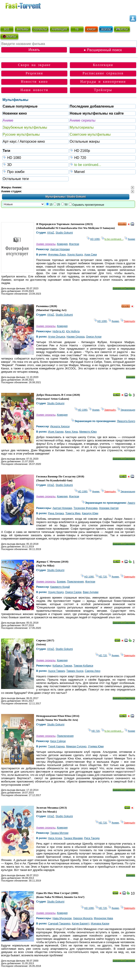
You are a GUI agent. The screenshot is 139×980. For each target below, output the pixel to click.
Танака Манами (73, 838)
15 (51, 205)
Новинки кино (15, 113)
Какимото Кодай (60, 587)
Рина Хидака (56, 513)
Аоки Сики (90, 255)
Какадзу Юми (90, 513)
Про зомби (36, 172)
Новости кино (34, 82)
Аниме (8, 120)
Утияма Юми (96, 746)
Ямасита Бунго (126, 421)
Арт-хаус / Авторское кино (24, 141)
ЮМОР (91, 29)
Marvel (103, 172)
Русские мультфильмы (21, 134)
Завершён (128, 321)
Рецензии (34, 73)
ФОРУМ (106, 29)
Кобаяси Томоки (62, 666)
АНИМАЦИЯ (59, 29)
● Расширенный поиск (103, 50)
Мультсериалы (82, 127)
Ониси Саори (73, 592)
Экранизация (126, 410)
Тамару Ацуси (75, 671)
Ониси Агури (94, 337)
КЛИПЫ (9, 36)
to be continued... (103, 165)
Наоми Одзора (76, 337)
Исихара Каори (100, 924)
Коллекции (103, 65)
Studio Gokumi (64, 233)
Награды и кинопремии (103, 82)
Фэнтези (74, 244)
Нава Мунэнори (62, 918)
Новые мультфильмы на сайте (97, 113)
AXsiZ (51, 233)
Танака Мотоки (59, 833)
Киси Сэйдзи (58, 741)
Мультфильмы (15, 100)
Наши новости (34, 90)
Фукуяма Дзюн (57, 255)
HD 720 (103, 157)
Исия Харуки (56, 432)
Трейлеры (103, 90)
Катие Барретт (81, 924)
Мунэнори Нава (103, 918)
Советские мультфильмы (90, 134)
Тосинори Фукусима (86, 508)
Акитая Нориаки (60, 249)
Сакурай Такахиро (59, 924)
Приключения (75, 582)
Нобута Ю (58, 331)
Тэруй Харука (56, 746)
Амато (131, 503)
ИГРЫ (122, 29)
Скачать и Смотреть (124, 288)
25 (58, 205)
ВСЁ (7, 29)
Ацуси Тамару (56, 671)
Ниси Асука (55, 838)
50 (66, 205)
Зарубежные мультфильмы (25, 127)
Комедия (62, 244)
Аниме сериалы (83, 120)
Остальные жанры (85, 141)
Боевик (61, 582)
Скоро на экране (34, 65)
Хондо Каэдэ (75, 255)
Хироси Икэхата (83, 918)
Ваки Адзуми (91, 592)
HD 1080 (36, 157)
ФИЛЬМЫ (23, 29)
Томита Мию (73, 513)
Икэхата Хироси (60, 426)
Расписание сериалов (103, 73)
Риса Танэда (92, 838)
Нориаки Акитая (109, 508)
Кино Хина (71, 432)
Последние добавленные (92, 106)
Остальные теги (16, 179)
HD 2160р (103, 150)
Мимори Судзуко (76, 746)
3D (36, 165)
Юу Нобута (73, 331)
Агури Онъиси (57, 337)
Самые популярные (20, 106)
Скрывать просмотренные (88, 205)
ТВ (77, 29)
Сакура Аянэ (93, 671)
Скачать (131, 377)
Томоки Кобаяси (83, 666)
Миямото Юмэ (88, 432)
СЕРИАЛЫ (40, 29)
